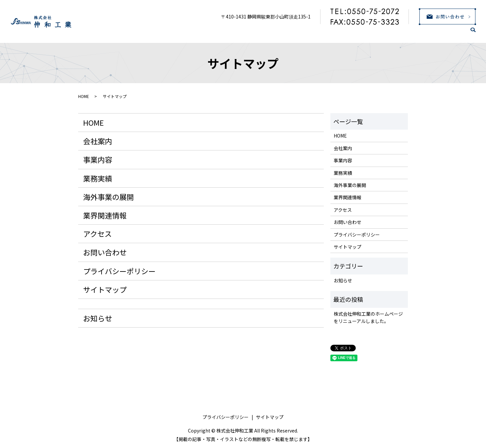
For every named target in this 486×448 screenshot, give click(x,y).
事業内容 (273, 33)
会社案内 (236, 33)
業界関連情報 (405, 33)
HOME (202, 33)
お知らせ (98, 318)
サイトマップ (105, 289)
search (477, 34)
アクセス (447, 33)
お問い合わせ (105, 252)
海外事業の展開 (355, 33)
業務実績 (310, 33)
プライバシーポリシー (119, 271)
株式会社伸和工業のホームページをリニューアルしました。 (368, 317)
